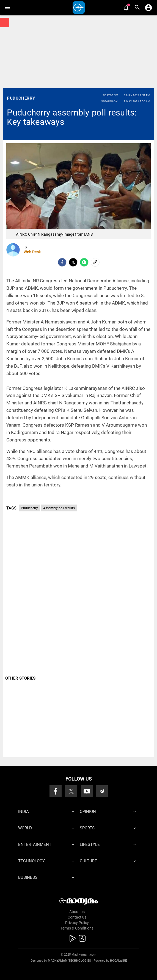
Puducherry (21, 98)
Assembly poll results (59, 508)
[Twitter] (73, 262)
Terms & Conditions (77, 928)
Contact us (77, 917)
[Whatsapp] (84, 262)
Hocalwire (118, 961)
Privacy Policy (77, 923)
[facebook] (62, 262)
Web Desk (32, 252)
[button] (8, 8)
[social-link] (95, 262)
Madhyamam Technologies (69, 961)
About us (77, 912)
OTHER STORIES (20, 678)
